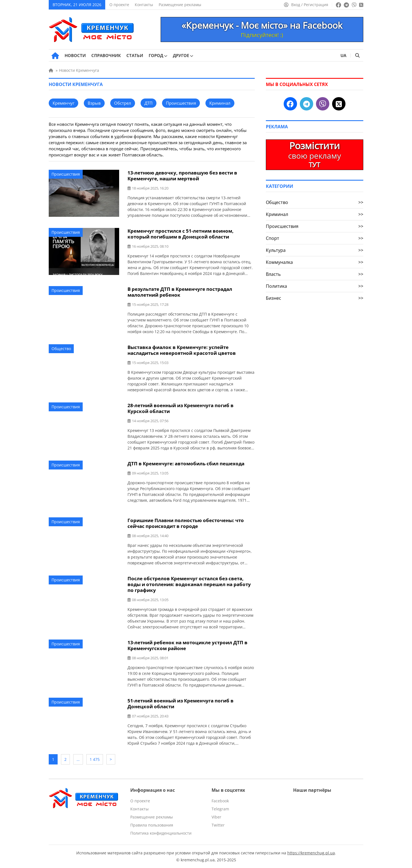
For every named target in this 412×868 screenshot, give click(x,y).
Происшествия (66, 174)
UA (343, 55)
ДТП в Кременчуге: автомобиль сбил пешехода (186, 463)
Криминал (315, 214)
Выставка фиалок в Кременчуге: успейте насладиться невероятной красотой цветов (182, 350)
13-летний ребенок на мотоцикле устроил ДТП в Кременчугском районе (187, 645)
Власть (315, 274)
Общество (61, 349)
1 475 (95, 759)
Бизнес (315, 298)
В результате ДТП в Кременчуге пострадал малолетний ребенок (180, 292)
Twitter (218, 825)
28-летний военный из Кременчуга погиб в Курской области (181, 408)
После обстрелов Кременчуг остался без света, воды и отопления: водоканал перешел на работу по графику (189, 584)
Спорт (315, 238)
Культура (315, 250)
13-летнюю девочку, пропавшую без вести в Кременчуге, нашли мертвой (182, 176)
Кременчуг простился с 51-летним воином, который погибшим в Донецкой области (181, 234)
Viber (216, 817)
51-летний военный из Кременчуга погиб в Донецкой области (181, 704)
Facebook (220, 801)
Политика (315, 286)
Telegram (220, 809)
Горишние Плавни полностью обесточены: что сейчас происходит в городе (186, 523)
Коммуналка (315, 262)
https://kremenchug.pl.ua (311, 853)
